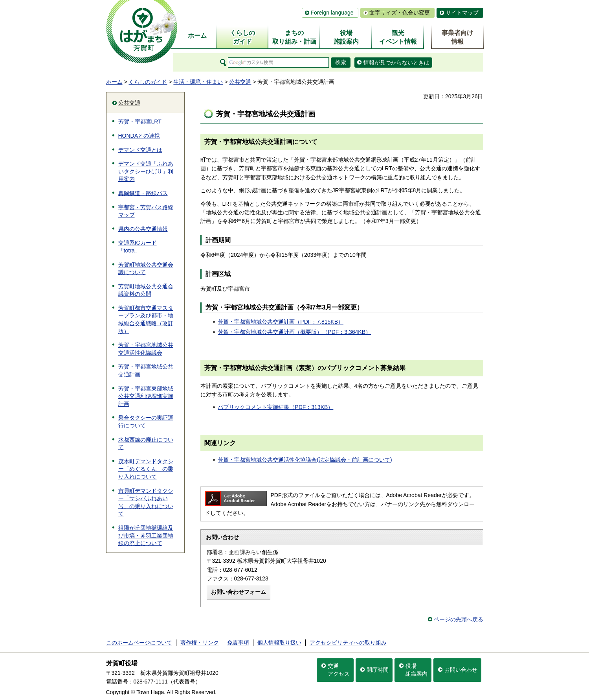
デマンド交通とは (140, 150)
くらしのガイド (148, 82)
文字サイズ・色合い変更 (400, 13)
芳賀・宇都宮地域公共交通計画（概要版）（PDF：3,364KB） (294, 332)
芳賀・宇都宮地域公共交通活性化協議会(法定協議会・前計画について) (305, 460)
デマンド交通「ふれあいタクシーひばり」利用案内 (146, 171)
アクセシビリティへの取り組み (348, 643)
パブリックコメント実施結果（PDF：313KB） (275, 407)
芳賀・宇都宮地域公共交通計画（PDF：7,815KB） (281, 322)
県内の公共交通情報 (143, 229)
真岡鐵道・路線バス (143, 193)
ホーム (114, 82)
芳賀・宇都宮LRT (140, 122)
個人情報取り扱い (279, 643)
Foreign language (332, 13)
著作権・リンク (200, 643)
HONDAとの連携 (139, 136)
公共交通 (240, 82)
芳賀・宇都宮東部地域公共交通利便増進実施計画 (146, 396)
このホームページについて (139, 643)
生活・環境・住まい (198, 82)
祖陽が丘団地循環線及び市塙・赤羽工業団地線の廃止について (146, 535)
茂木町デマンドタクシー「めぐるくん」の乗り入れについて (146, 469)
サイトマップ (462, 13)
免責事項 (238, 643)
